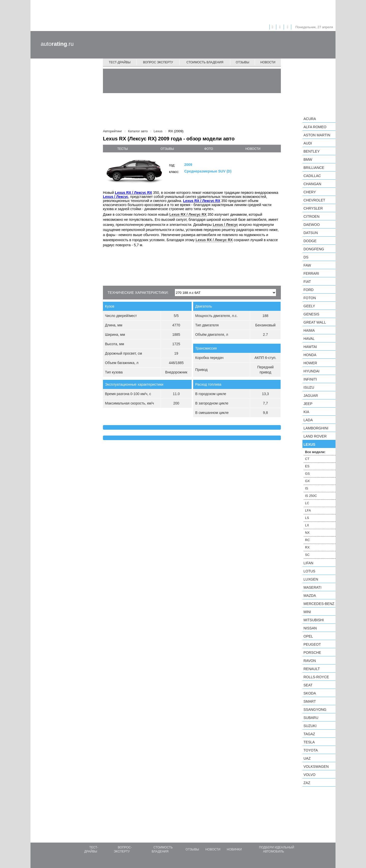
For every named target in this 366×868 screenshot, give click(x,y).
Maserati (312, 587)
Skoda (310, 693)
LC (307, 503)
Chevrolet (314, 200)
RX (307, 547)
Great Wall (315, 322)
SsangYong (315, 710)
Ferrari (311, 273)
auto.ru (57, 44)
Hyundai (311, 371)
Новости (268, 62)
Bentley (312, 151)
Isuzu (309, 387)
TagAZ (309, 734)
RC (307, 540)
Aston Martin (317, 135)
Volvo (309, 775)
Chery (310, 192)
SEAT (308, 685)
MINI (307, 612)
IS (307, 488)
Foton (310, 298)
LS (307, 518)
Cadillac (312, 176)
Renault (312, 669)
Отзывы (243, 62)
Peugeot (312, 644)
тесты (123, 149)
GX (307, 481)
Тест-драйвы (120, 62)
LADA (308, 420)
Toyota (311, 750)
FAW (307, 265)
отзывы (167, 149)
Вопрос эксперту (158, 62)
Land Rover (315, 436)
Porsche (312, 653)
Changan (312, 184)
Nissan (310, 628)
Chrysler (313, 208)
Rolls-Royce (316, 677)
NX (307, 533)
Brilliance (314, 168)
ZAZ (307, 783)
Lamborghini (316, 428)
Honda (310, 355)
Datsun (311, 233)
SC (307, 555)
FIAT (307, 282)
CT (307, 459)
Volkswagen (316, 766)
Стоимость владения (205, 62)
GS (307, 474)
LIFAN (308, 563)
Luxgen (311, 579)
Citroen (311, 216)
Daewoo (312, 225)
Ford (309, 290)
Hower (310, 363)
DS (306, 257)
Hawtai (310, 347)
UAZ (307, 758)
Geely (309, 306)
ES (307, 466)
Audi (308, 143)
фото (209, 149)
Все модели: (315, 452)
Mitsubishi (314, 620)
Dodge (310, 241)
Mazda (310, 596)
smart (310, 701)
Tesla (309, 742)
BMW (308, 160)
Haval (309, 339)
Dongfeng (314, 249)
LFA (308, 510)
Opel (308, 636)
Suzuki (310, 726)
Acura (310, 119)
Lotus (309, 571)
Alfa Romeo (315, 127)
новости (253, 149)
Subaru (311, 718)
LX (307, 525)
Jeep (308, 404)
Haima (309, 330)
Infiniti (310, 379)
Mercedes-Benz (319, 604)
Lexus (309, 444)
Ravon (310, 661)
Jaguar (311, 396)
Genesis (311, 314)
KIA (306, 412)
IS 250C (311, 496)
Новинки (234, 849)
